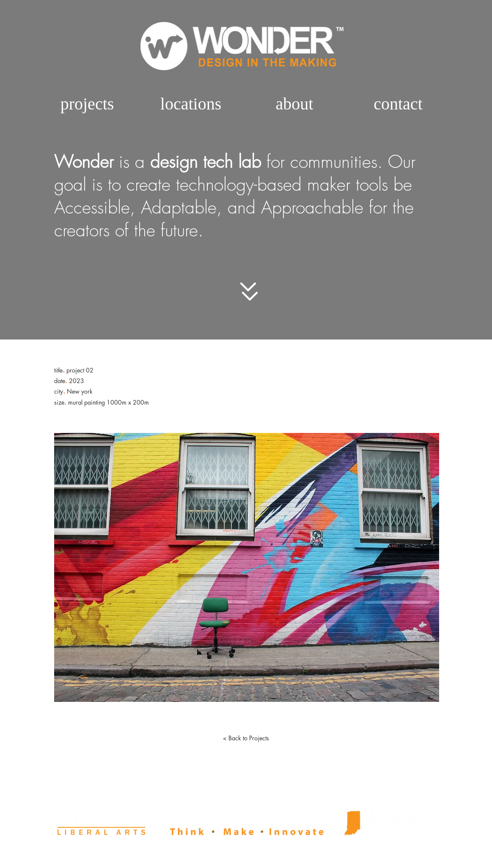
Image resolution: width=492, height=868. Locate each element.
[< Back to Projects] (246, 738)
